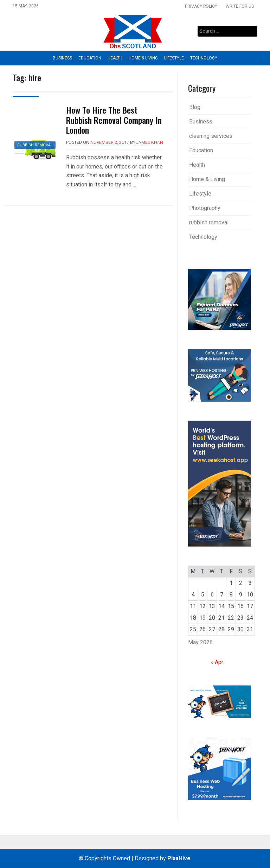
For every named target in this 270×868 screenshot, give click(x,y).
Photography (205, 208)
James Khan (150, 142)
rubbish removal (35, 145)
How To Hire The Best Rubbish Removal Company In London (114, 120)
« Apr (217, 662)
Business (62, 58)
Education (90, 58)
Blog (195, 107)
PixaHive (179, 858)
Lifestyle (174, 58)
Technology (204, 58)
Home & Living (143, 58)
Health (115, 58)
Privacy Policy (201, 6)
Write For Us (240, 6)
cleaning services (211, 136)
